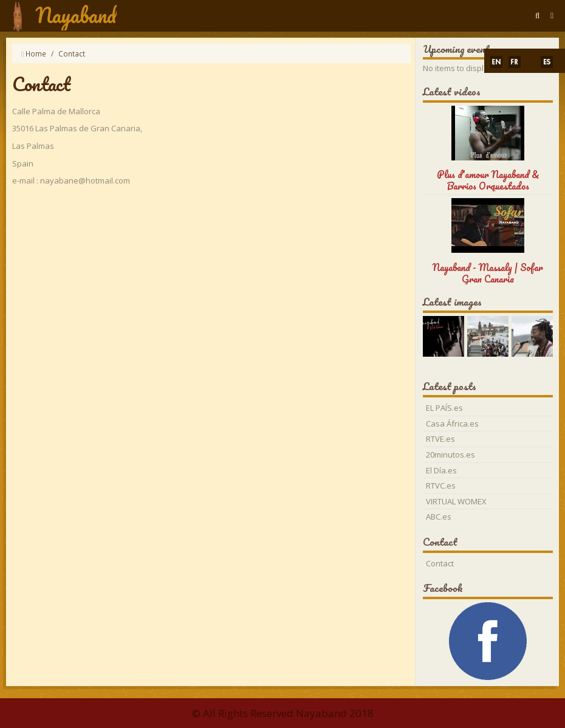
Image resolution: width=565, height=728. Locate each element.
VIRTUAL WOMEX (456, 501)
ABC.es (439, 517)
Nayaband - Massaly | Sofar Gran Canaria (488, 273)
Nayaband (76, 15)
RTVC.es (441, 486)
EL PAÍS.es (444, 408)
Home (36, 53)
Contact (440, 563)
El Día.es (441, 470)
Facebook (443, 588)
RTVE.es (440, 439)
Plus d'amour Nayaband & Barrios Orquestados (488, 180)
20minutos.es (450, 455)
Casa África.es (452, 424)
